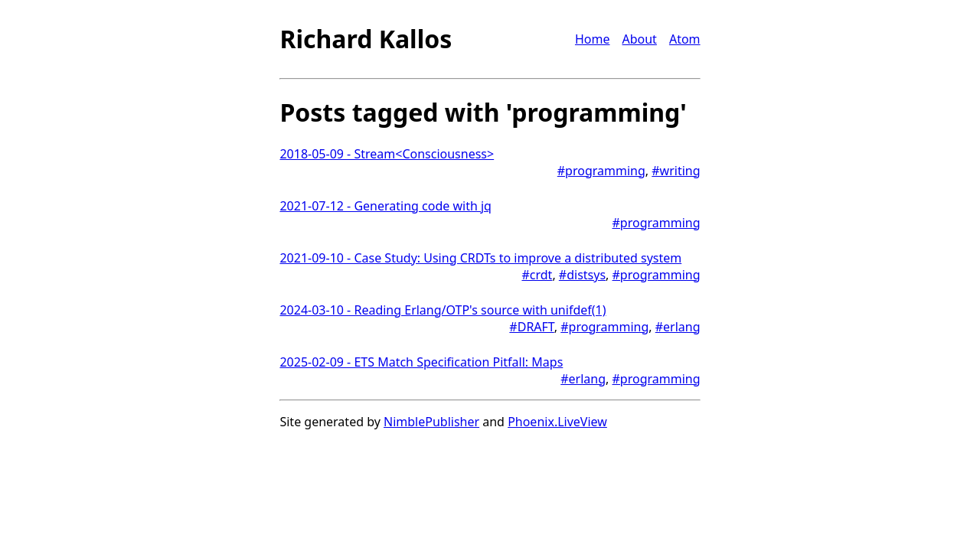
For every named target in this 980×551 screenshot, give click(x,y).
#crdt (537, 275)
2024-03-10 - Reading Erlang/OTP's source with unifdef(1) (443, 310)
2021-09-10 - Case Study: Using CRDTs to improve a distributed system (480, 258)
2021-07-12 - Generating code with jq (385, 206)
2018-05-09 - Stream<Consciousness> (387, 154)
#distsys (582, 275)
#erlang (678, 327)
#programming (601, 171)
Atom (685, 39)
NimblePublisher (431, 422)
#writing (676, 171)
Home (593, 39)
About (639, 39)
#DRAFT (531, 327)
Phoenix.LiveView (557, 422)
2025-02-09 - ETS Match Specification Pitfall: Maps (421, 362)
